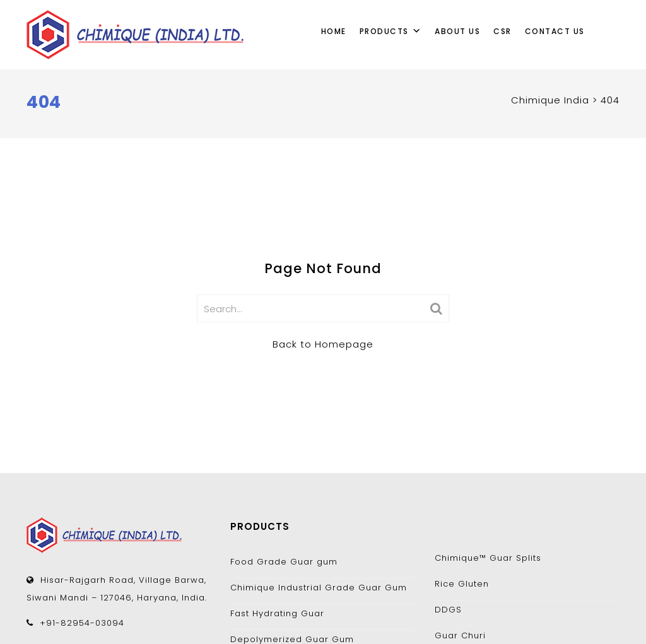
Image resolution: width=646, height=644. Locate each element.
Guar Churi (460, 635)
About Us (457, 31)
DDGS (448, 610)
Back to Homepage (323, 343)
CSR (502, 31)
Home (334, 31)
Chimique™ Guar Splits (488, 558)
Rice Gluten (462, 584)
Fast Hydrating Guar (277, 613)
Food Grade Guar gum (284, 562)
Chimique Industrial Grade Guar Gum (319, 588)
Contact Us (555, 31)
